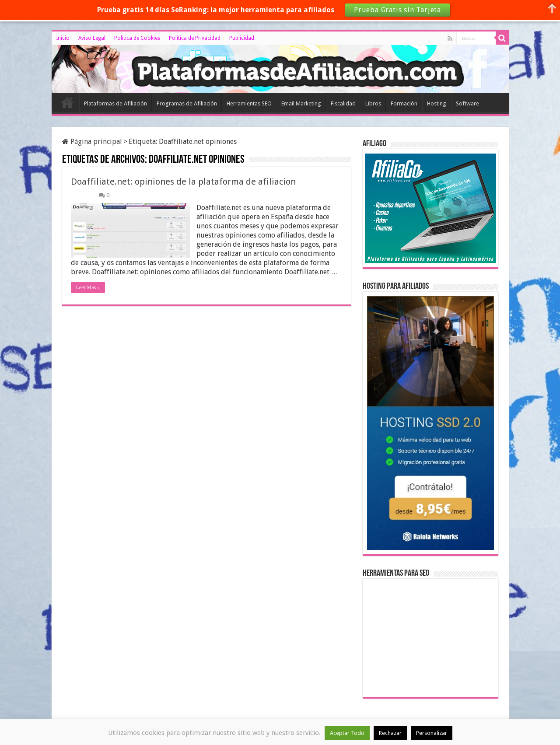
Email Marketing (301, 103)
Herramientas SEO (249, 103)
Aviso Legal (92, 38)
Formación (404, 103)
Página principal (92, 142)
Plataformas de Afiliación (115, 103)
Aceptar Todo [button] (347, 733)
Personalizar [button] (432, 733)
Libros (373, 103)
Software (467, 103)
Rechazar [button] (390, 733)
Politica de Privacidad (195, 38)
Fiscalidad (343, 103)
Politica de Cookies (137, 38)
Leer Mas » (88, 287)
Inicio (63, 38)
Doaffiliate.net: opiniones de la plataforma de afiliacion (183, 182)
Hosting (437, 103)
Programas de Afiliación (187, 103)
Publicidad (242, 38)
